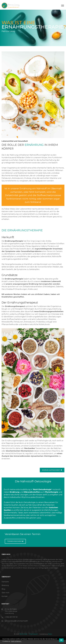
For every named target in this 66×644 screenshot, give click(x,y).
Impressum (34, 634)
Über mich (5, 593)
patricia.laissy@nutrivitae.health (16, 621)
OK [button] (61, 640)
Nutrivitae (24, 634)
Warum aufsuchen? (52, 470)
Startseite (5, 582)
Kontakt (5, 596)
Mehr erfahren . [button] (16, 641)
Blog (3, 589)
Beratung (5, 585)
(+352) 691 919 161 (11, 617)
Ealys (50, 634)
